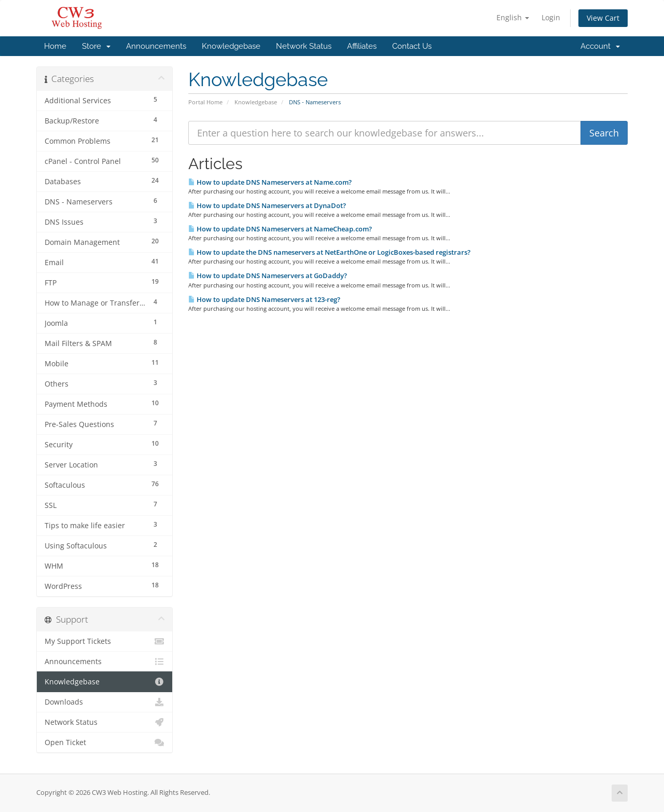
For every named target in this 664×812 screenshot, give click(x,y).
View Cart (603, 18)
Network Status (304, 46)
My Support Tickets (105, 641)
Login (551, 17)
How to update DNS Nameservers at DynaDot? (267, 205)
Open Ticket (105, 742)
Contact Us (412, 46)
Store (96, 46)
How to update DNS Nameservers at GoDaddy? (268, 276)
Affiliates (362, 46)
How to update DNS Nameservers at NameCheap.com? (280, 229)
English (513, 17)
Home (55, 46)
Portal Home (205, 102)
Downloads (105, 702)
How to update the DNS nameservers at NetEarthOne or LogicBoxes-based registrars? (329, 252)
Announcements (156, 46)
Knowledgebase (231, 46)
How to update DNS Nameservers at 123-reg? (264, 299)
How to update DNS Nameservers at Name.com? (270, 182)
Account (600, 46)
